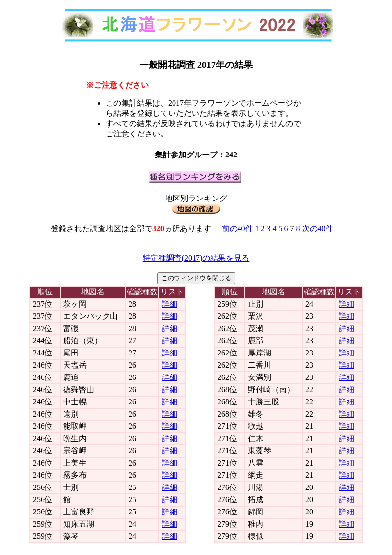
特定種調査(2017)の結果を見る (196, 258)
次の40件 (318, 229)
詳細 (170, 304)
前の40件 (238, 229)
